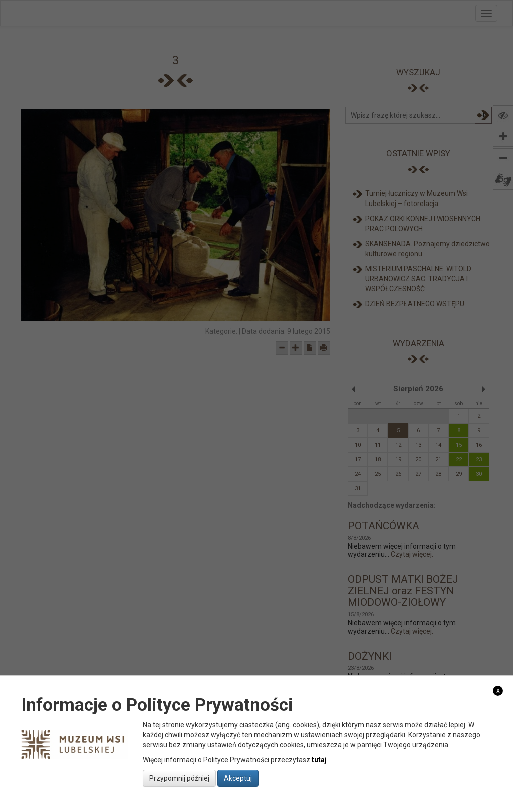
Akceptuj (238, 778)
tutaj (319, 760)
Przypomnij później (179, 778)
